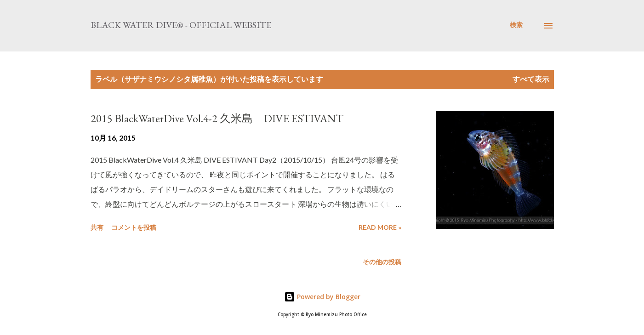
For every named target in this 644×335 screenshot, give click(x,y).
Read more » (380, 227)
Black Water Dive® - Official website (181, 25)
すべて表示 (531, 79)
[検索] (516, 25)
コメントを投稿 (134, 227)
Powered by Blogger (322, 297)
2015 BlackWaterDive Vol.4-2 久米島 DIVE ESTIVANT (217, 118)
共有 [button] (97, 227)
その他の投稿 (382, 262)
